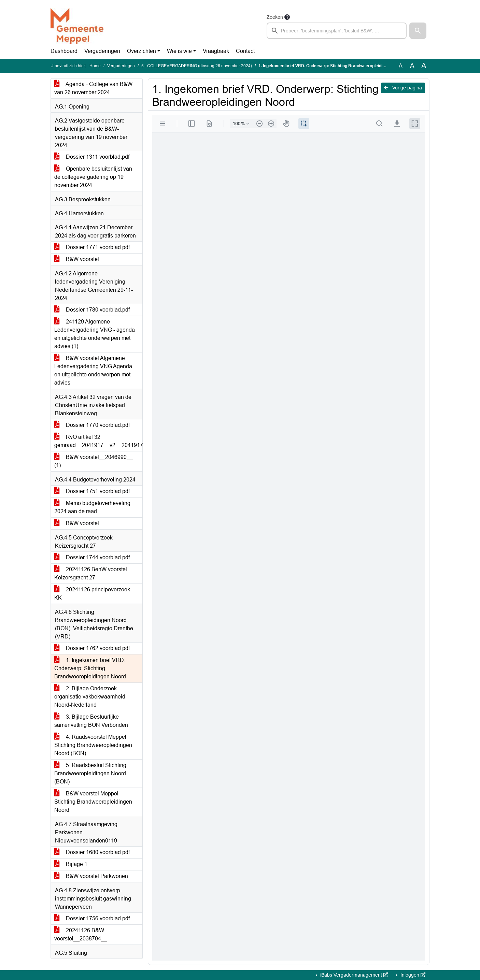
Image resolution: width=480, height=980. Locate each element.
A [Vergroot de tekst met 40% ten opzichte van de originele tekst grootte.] (424, 66)
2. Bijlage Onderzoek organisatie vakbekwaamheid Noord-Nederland (90, 697)
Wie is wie (179, 51)
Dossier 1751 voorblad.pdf (92, 491)
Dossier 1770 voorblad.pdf (92, 425)
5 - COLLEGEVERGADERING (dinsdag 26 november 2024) (197, 66)
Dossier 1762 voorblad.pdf (92, 648)
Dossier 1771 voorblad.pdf (92, 247)
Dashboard (64, 51)
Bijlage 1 (71, 864)
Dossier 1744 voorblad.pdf (92, 557)
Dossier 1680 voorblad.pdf (92, 852)
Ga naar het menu (2, 4)
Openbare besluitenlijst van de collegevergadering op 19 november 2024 (93, 177)
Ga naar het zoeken (1, 4)
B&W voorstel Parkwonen (91, 876)
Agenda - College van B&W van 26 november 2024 (93, 88)
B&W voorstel (77, 259)
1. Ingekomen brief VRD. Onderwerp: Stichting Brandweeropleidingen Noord (90, 668)
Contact (245, 51)
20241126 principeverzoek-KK (93, 594)
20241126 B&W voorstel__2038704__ (81, 934)
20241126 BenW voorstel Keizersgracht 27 (91, 573)
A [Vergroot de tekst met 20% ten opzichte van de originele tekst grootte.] (412, 66)
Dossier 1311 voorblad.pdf (92, 157)
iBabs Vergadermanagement (354, 975)
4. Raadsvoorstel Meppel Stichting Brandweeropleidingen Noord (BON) (93, 745)
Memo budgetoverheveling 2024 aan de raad (92, 507)
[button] (418, 31)
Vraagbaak (216, 51)
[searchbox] (337, 31)
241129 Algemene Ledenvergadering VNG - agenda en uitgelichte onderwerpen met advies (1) (95, 334)
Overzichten (142, 51)
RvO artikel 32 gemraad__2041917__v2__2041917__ (98, 441)
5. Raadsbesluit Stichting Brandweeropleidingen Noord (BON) (90, 773)
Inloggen (412, 975)
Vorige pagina (403, 88)
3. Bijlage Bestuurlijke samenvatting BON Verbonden (91, 721)
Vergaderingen (102, 51)
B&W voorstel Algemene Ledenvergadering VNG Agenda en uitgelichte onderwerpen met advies (93, 370)
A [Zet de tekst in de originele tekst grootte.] (401, 66)
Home (95, 66)
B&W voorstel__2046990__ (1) (94, 461)
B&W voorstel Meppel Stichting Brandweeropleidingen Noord (93, 802)
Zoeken (275, 17)
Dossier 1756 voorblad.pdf (92, 918)
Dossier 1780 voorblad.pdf (92, 310)
